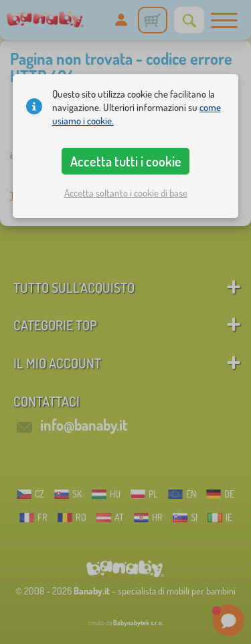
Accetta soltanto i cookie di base (126, 193)
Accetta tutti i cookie (126, 161)
